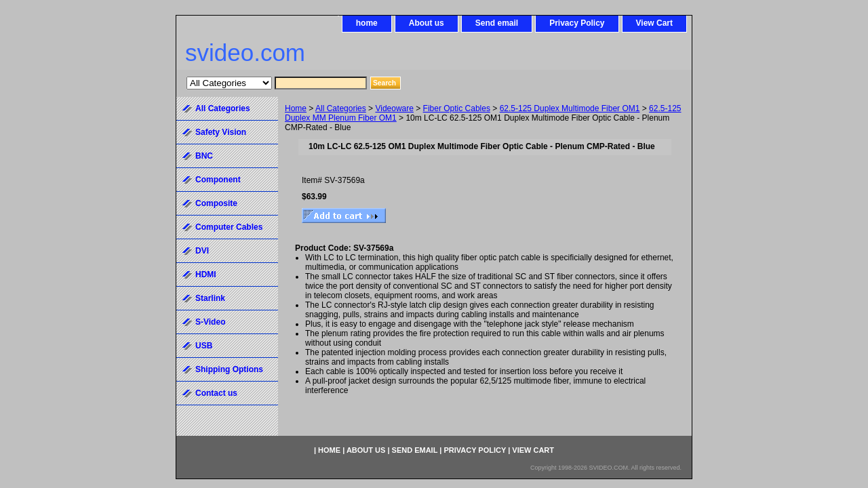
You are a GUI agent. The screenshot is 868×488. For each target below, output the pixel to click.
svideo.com (245, 53)
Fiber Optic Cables (457, 108)
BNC (204, 156)
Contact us (216, 393)
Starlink (210, 298)
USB (204, 346)
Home (296, 108)
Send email (497, 23)
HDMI (206, 274)
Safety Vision (221, 132)
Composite (216, 203)
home (367, 23)
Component (218, 180)
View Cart (654, 23)
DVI (202, 251)
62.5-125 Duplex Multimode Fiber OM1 (570, 108)
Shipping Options (229, 369)
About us (427, 23)
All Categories (341, 108)
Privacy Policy (577, 23)
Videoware (394, 108)
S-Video (210, 322)
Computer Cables (229, 227)
